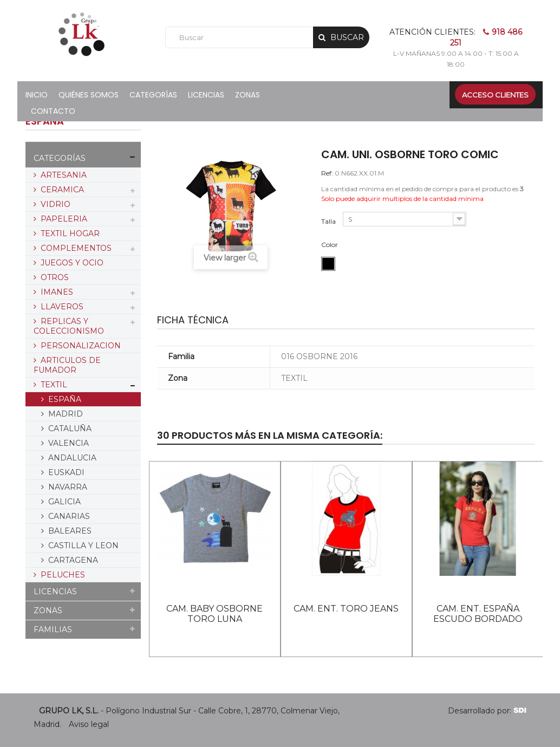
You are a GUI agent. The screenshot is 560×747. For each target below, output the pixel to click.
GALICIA (63, 502)
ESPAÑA (64, 399)
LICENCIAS (55, 592)
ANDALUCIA (71, 458)
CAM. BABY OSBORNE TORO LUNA (214, 614)
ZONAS (48, 610)
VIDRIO (54, 204)
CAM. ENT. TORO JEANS (346, 609)
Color (330, 245)
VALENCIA (67, 443)
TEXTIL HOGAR (69, 233)
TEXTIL (53, 385)
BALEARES (69, 531)
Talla (329, 221)
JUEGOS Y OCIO (71, 263)
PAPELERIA (63, 219)
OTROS (54, 277)
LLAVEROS (61, 307)
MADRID (64, 414)
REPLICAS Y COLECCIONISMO (69, 326)
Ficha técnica (193, 320)
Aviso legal (89, 724)
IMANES (56, 292)
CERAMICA (61, 190)
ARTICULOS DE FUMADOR (67, 365)
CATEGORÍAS (60, 158)
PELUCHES (62, 575)
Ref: (327, 173)
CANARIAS (68, 516)
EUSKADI (65, 472)
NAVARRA (67, 487)
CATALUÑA (69, 428)
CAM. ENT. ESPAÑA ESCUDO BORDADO (478, 614)
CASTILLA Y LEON (82, 545)
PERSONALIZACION (80, 346)
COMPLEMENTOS (75, 248)
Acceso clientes (495, 95)
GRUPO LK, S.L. (69, 711)
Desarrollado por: (487, 711)
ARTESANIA (63, 175)
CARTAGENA (72, 560)
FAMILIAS (53, 629)
